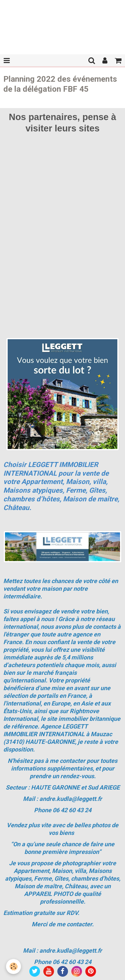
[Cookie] (13, 966)
